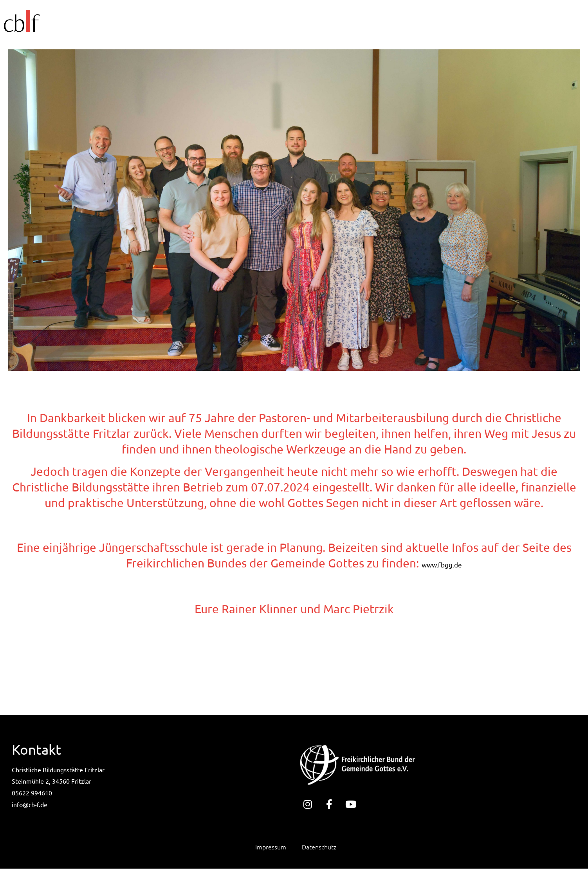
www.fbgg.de (442, 565)
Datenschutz (319, 847)
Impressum (271, 847)
